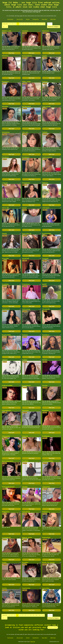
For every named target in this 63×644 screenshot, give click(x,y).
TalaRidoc (45, 132)
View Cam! (11, 53)
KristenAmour (26, 284)
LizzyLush (5, 183)
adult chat (53, 627)
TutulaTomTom (26, 588)
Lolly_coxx (25, 132)
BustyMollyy (5, 284)
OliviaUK (4, 234)
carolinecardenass (47, 157)
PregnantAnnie (46, 538)
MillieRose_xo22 (6, 31)
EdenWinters (5, 157)
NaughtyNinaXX (26, 386)
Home (50, 24)
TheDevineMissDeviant (8, 487)
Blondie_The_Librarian (48, 562)
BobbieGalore (6, 512)
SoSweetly (25, 436)
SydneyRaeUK (26, 512)
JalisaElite (25, 487)
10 (37, 24)
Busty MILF (45, 19)
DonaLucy (45, 82)
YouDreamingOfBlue (48, 461)
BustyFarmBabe (6, 335)
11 (40, 24)
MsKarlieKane (6, 132)
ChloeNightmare (6, 410)
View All (5, 24)
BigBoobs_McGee (27, 538)
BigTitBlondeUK (26, 106)
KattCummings (26, 309)
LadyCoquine (46, 208)
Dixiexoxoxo (46, 31)
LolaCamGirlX (46, 487)
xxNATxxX (5, 360)
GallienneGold (6, 436)
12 (44, 24)
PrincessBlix (5, 258)
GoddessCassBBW (7, 386)
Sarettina (45, 56)
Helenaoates (25, 410)
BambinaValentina (27, 56)
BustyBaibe (25, 461)
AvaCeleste (25, 31)
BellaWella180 (6, 309)
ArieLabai (45, 386)
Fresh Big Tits (36, 19)
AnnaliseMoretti (6, 538)
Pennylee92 (45, 258)
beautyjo (24, 208)
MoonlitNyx (25, 562)
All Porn (28, 19)
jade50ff (44, 284)
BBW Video (53, 19)
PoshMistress (46, 436)
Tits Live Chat (20, 19)
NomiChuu (25, 335)
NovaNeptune (26, 157)
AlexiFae (4, 588)
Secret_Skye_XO (27, 234)
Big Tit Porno (10, 19)
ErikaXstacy (5, 56)
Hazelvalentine (26, 183)
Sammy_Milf (5, 208)
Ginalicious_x (46, 512)
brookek (4, 562)
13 (4, 27)
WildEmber (45, 183)
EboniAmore (5, 82)
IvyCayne (45, 360)
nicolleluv (25, 360)
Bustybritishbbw (47, 234)
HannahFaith (26, 258)
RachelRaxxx (46, 335)
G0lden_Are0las (26, 82)
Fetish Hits (33, 642)
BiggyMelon (45, 410)
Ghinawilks (5, 106)
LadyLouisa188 (46, 106)
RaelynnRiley (46, 588)
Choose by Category (54, 27)
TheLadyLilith (46, 309)
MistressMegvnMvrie (8, 461)
